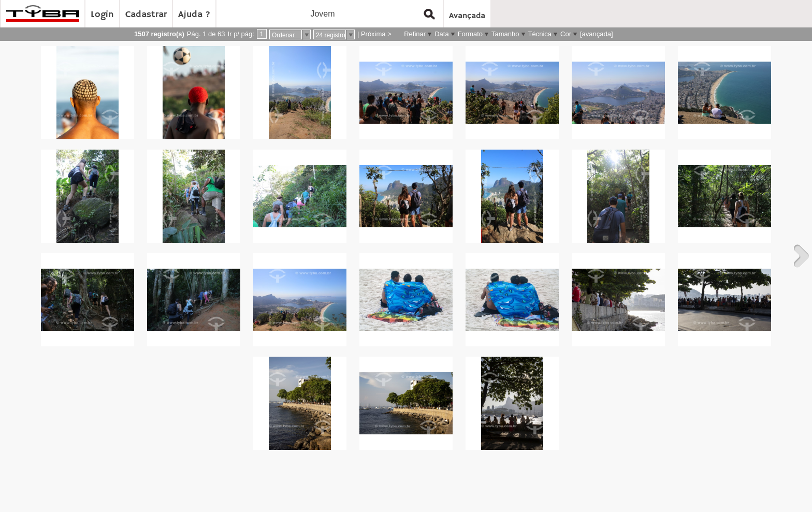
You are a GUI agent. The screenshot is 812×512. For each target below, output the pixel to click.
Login (102, 14)
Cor (566, 34)
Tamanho (505, 34)
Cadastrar (146, 14)
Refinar (415, 34)
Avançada (467, 16)
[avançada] (597, 34)
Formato (470, 34)
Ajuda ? (194, 14)
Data (441, 34)
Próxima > (376, 34)
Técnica (540, 34)
